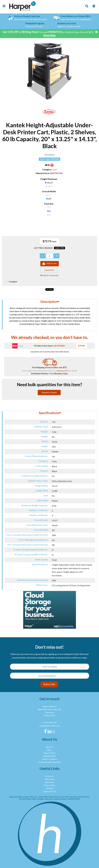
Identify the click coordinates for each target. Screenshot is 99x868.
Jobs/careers (50, 782)
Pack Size (49, 204)
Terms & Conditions (49, 759)
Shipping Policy (49, 756)
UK (55, 792)
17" (50, 195)
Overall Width (49, 191)
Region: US (48, 792)
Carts (54, 169)
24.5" (50, 186)
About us (50, 747)
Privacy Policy (49, 785)
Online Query (49, 779)
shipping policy (62, 371)
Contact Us (50, 776)
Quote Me (49, 270)
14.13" (50, 183)
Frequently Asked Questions (50, 762)
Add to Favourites (49, 275)
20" (50, 199)
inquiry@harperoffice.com (50, 726)
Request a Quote (49, 392)
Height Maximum (49, 179)
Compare (11, 282)
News (49, 750)
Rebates (50, 788)
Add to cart (50, 264)
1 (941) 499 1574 (49, 723)
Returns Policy (50, 753)
